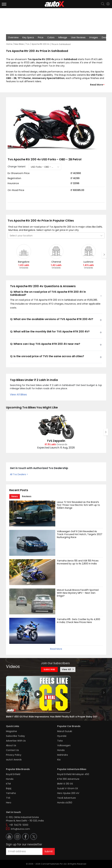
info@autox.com (20, 829)
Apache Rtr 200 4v (41, 44)
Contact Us (12, 750)
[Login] (108, 4)
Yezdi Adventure (66, 798)
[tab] (15, 496)
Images (94, 37)
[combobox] (31, 167)
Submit (49, 851)
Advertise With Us (16, 741)
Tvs (28, 44)
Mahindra (63, 755)
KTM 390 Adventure (68, 779)
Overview (13, 37)
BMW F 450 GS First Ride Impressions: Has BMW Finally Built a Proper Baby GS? (52, 717)
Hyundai (62, 736)
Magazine (11, 731)
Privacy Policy (14, 755)
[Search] (103, 4)
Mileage (63, 37)
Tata (60, 741)
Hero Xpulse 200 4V (68, 793)
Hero (9, 803)
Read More (96, 85)
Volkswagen (64, 745)
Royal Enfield (13, 774)
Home (9, 44)
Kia (59, 760)
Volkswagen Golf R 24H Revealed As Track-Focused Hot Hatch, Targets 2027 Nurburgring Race (80, 534)
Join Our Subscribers (55, 663)
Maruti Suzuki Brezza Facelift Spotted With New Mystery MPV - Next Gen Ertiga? (78, 593)
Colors (51, 37)
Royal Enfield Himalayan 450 (73, 774)
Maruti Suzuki (65, 731)
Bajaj (9, 788)
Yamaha (11, 793)
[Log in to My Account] (108, 4)
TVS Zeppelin (56, 441)
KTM (8, 784)
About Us (11, 745)
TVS (8, 798)
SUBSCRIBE (49, 669)
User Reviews (78, 37)
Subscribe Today (15, 736)
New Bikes (19, 44)
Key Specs (28, 37)
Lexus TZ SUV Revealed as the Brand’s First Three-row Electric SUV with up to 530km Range (79, 505)
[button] (108, 4)
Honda (61, 750)
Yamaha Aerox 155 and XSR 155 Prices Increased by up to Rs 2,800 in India (78, 562)
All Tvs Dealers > (19, 474)
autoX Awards (14, 760)
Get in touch (13, 812)
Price (41, 37)
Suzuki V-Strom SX (68, 788)
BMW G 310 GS (65, 784)
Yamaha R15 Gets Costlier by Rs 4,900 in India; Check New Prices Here (79, 621)
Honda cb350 (65, 803)
